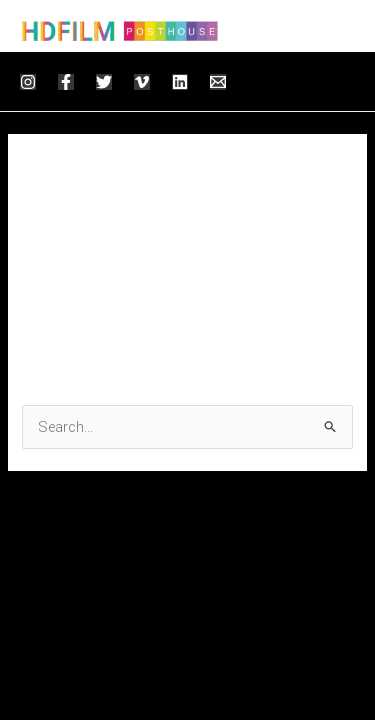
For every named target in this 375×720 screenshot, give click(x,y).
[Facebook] (66, 82)
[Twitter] (104, 82)
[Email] (218, 82)
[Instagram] (28, 82)
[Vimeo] (142, 82)
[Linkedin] (180, 82)
